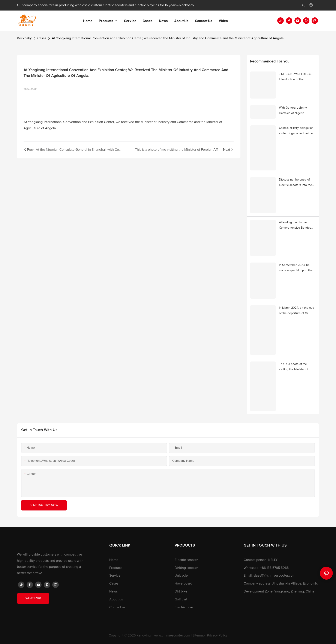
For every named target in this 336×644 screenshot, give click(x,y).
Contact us (117, 607)
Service (115, 576)
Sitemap (199, 635)
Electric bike (184, 607)
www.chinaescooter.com (172, 635)
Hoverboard (183, 583)
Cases (42, 38)
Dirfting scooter (186, 568)
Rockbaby (24, 38)
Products (116, 568)
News (113, 591)
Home (114, 560)
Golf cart (181, 599)
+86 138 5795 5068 (274, 568)
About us (116, 599)
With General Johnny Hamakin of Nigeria (293, 110)
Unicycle (181, 576)
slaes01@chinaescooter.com (274, 576)
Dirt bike (181, 591)
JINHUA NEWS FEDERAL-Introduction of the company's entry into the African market (296, 77)
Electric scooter (186, 560)
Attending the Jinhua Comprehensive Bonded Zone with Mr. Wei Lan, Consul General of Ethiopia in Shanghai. (297, 226)
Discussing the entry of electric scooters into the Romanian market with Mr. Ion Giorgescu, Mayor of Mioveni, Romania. (296, 183)
